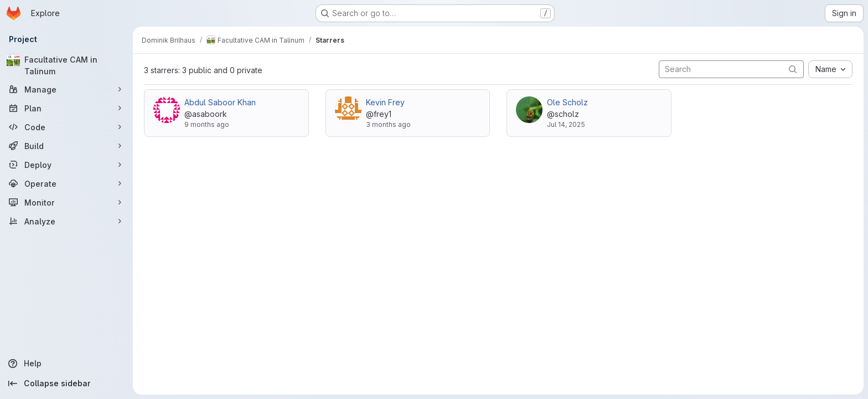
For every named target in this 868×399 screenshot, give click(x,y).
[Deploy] (66, 165)
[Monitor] (66, 202)
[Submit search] (793, 69)
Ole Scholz (567, 102)
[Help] (66, 364)
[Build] (66, 146)
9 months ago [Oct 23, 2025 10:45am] (207, 124)
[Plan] (66, 108)
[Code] (66, 127)
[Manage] (66, 89)
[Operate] (66, 183)
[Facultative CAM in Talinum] (66, 65)
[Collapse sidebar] (66, 383)
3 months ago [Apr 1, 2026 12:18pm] (388, 124)
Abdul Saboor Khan (220, 102)
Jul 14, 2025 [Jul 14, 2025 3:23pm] (566, 124)
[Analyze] (66, 221)
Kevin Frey (385, 102)
